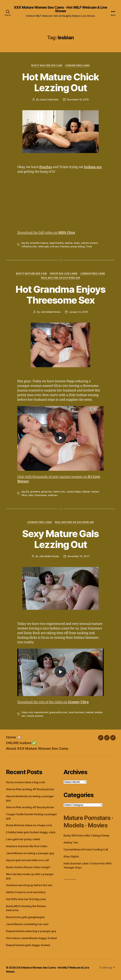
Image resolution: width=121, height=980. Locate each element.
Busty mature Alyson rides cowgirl (28, 867)
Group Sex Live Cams (64, 274)
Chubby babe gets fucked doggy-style (31, 832)
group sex (47, 492)
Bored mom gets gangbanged (25, 917)
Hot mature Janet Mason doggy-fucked (31, 938)
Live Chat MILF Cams (73, 879)
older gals (44, 246)
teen (31, 495)
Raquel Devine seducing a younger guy (31, 931)
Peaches (65, 246)
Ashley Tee (71, 842)
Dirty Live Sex (65, 879)
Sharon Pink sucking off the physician (30, 789)
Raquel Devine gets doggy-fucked (28, 945)
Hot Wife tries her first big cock (26, 899)
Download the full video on (46, 233)
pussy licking (78, 246)
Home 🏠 (14, 737)
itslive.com (59, 492)
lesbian (69, 243)
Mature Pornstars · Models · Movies (88, 822)
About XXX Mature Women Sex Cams (37, 748)
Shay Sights (71, 856)
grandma (35, 492)
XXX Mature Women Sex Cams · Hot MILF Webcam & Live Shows (60, 9)
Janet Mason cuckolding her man (27, 924)
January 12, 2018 (78, 312)
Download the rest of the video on (53, 702)
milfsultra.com (29, 246)
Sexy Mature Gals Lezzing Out (60, 539)
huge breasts (56, 243)
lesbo (77, 243)
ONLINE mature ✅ (21, 743)
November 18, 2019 (78, 100)
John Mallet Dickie (51, 312)
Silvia (24, 495)
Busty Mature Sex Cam (47, 65)
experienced (41, 712)
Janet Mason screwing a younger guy (30, 853)
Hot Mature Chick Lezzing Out (60, 82)
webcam (53, 495)
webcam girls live (69, 879)
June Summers (77, 712)
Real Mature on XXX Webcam (61, 278)
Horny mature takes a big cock (25, 782)
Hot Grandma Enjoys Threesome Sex (60, 295)
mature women (89, 243)
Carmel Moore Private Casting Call (86, 849)
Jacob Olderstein (49, 100)
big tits (25, 243)
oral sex (54, 246)
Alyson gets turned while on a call (27, 860)
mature (95, 492)
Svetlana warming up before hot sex (29, 885)
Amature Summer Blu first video (27, 846)
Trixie (89, 246)
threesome (41, 495)
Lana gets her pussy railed (23, 839)
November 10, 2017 (78, 556)
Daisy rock (27, 712)
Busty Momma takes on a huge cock (29, 825)
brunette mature (39, 243)
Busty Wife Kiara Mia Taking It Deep (86, 836)
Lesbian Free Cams (77, 65)
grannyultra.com (58, 712)
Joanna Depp (74, 492)
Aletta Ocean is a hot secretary (26, 892)
